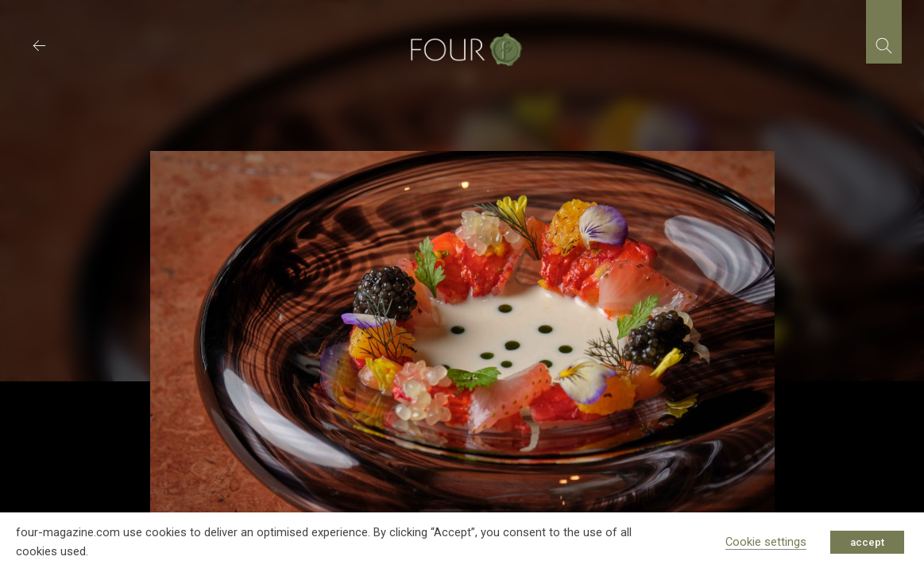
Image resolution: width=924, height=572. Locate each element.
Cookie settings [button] (766, 542)
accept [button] (867, 542)
